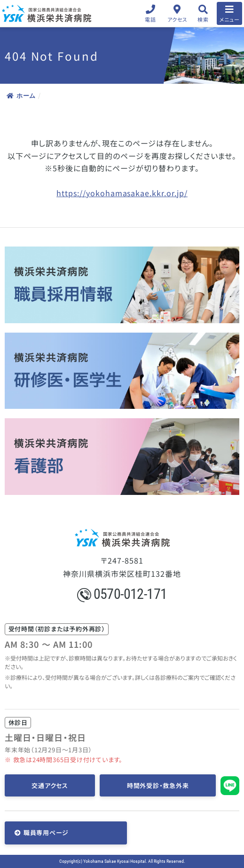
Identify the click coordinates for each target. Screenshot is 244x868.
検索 (203, 19)
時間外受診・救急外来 (158, 785)
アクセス (177, 19)
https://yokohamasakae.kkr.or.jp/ (122, 193)
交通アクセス (50, 785)
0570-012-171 (122, 594)
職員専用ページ (46, 832)
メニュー (230, 19)
